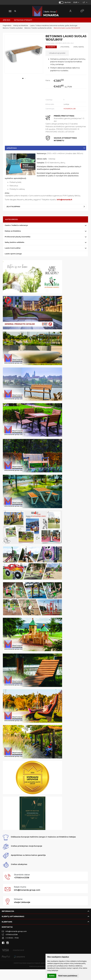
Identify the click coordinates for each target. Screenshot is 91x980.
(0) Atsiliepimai (13, 206)
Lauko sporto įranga (13, 254)
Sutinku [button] (52, 976)
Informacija (8, 911)
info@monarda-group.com (27, 890)
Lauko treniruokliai (13, 248)
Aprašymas (12, 148)
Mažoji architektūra (13, 231)
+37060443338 (22, 878)
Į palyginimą (65, 47)
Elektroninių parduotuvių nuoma (40, 966)
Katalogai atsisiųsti (23, 20)
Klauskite (51, 47)
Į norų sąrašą (78, 47)
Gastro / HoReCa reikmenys (16, 225)
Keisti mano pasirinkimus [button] (68, 976)
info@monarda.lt (64, 200)
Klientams (7, 922)
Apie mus (7, 20)
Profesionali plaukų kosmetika (18, 237)
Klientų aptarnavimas (13, 916)
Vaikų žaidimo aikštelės (15, 242)
